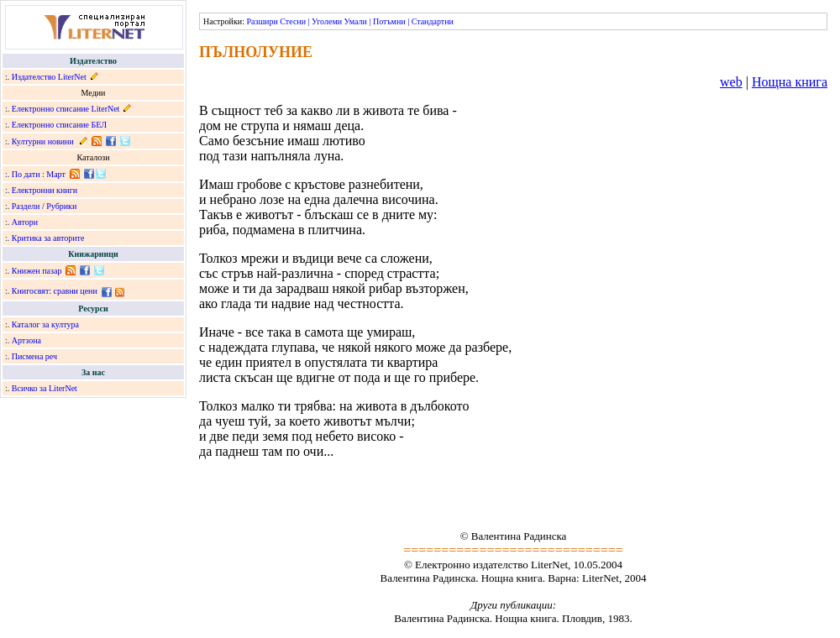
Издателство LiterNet (49, 77)
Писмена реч (34, 356)
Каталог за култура (45, 324)
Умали (356, 21)
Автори (25, 222)
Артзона (26, 340)
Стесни (293, 21)
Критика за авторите (48, 238)
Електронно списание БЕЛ (59, 125)
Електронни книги (45, 190)
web (731, 82)
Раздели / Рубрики (45, 206)
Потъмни (389, 21)
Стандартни (433, 21)
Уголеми (327, 21)
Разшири (262, 21)
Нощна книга (790, 82)
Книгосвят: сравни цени (55, 291)
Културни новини (43, 141)
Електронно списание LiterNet (66, 109)
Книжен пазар (37, 271)
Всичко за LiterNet (45, 388)
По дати (26, 174)
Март (56, 174)
